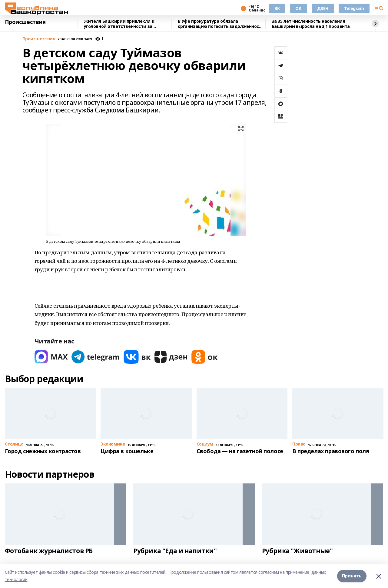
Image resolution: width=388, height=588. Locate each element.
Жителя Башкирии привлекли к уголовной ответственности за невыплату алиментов (119, 24)
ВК (277, 8)
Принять (352, 576)
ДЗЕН (323, 8)
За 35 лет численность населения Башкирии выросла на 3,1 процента (311, 24)
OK (298, 8)
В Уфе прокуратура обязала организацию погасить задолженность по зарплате (221, 24)
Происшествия (25, 22)
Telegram (354, 8)
